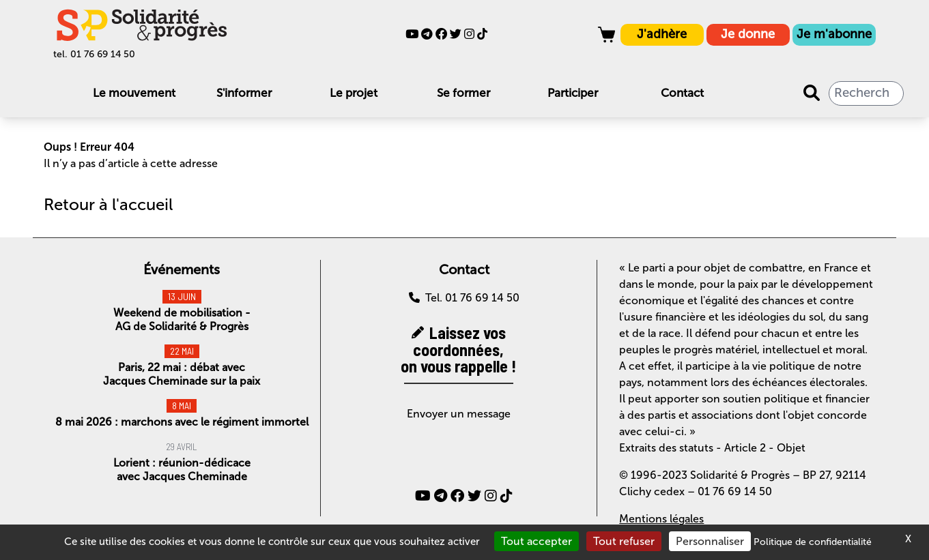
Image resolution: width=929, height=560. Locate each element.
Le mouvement (134, 93)
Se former (463, 93)
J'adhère (662, 34)
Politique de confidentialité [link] (813, 542)
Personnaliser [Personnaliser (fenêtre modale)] (710, 541)
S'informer (244, 93)
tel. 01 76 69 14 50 (94, 54)
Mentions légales (661, 519)
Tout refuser (624, 541)
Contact (682, 93)
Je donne (748, 34)
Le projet (354, 93)
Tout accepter (537, 541)
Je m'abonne (834, 34)
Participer (573, 93)
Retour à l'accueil (108, 204)
